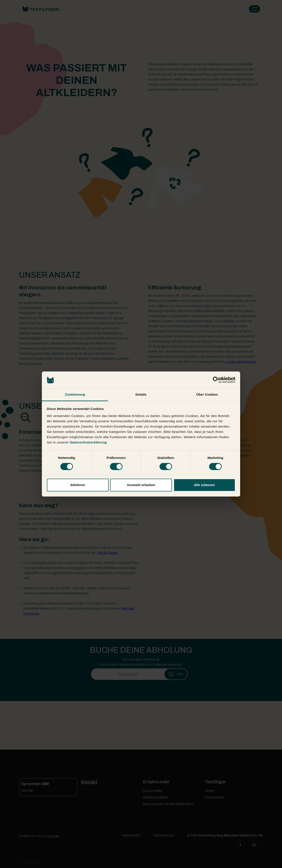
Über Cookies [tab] (207, 394)
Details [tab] (141, 394)
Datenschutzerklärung (88, 442)
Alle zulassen (204, 485)
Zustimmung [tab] (75, 394)
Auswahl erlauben (141, 485)
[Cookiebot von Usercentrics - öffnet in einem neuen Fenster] (216, 380)
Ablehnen (78, 485)
